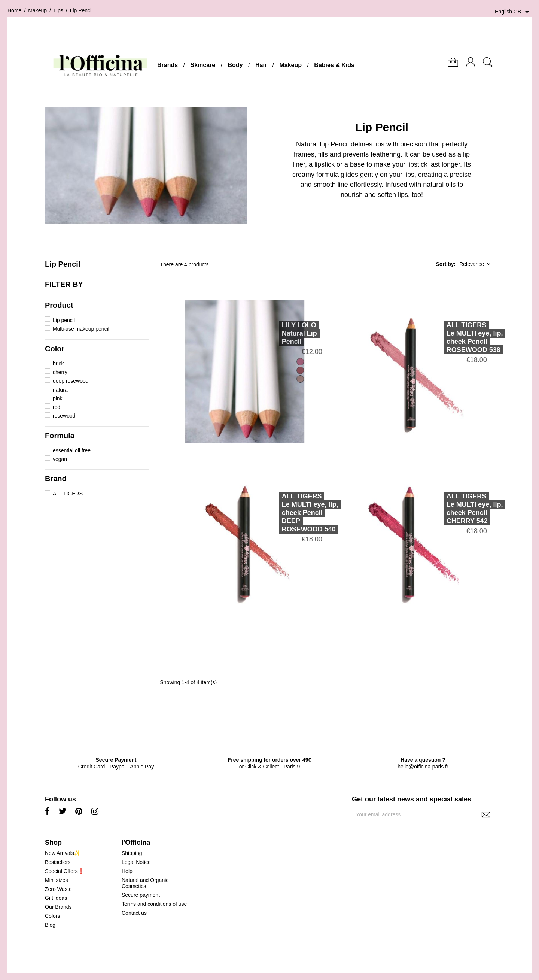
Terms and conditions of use (154, 904)
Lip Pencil (63, 264)
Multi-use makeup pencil (81, 329)
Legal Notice (136, 862)
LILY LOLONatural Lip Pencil (287, 333)
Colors (52, 916)
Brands (168, 65)
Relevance (476, 264)
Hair (261, 65)
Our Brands (58, 907)
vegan (60, 459)
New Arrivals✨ (63, 853)
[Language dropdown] (513, 12)
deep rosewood (71, 381)
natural (61, 390)
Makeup (290, 65)
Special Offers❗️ (65, 871)
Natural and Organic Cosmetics (145, 883)
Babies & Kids (334, 65)
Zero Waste (58, 889)
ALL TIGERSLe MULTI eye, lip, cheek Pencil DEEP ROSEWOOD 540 (298, 513)
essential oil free (72, 450)
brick (58, 364)
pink (58, 398)
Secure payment (141, 895)
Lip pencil (64, 320)
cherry (60, 372)
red (57, 407)
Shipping (132, 853)
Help (127, 871)
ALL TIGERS (68, 494)
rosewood (64, 416)
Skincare (203, 65)
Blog (50, 925)
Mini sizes (56, 880)
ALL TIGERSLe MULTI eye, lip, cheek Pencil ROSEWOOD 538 (463, 337)
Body (235, 65)
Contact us (134, 913)
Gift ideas (56, 898)
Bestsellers (58, 862)
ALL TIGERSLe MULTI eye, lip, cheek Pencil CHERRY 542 (463, 509)
